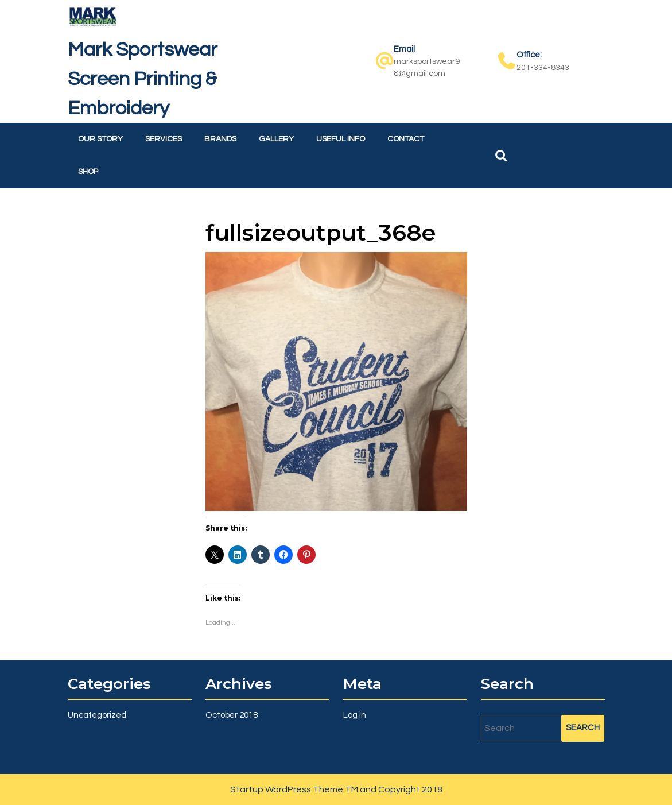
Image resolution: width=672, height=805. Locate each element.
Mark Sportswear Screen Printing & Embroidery (143, 79)
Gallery (276, 139)
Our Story (100, 139)
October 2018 (232, 715)
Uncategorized (97, 715)
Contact (406, 139)
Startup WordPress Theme (287, 789)
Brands (220, 139)
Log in (355, 715)
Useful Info (341, 139)
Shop (88, 172)
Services (164, 139)
